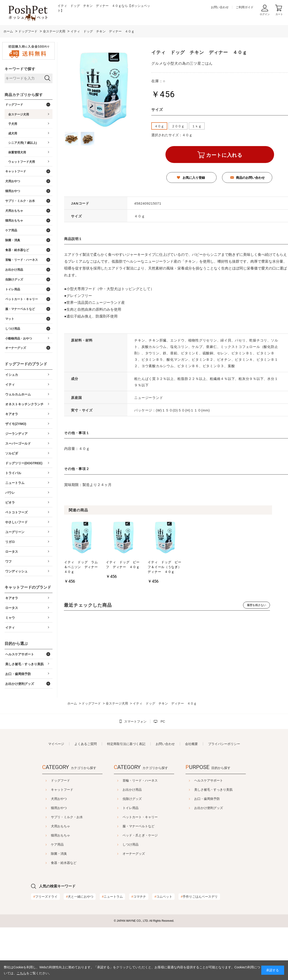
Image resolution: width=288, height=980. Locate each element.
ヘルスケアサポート (220, 780)
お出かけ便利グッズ (220, 808)
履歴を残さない (257, 605)
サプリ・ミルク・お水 (55, 817)
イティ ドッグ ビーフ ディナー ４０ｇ (123, 565)
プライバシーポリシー (224, 744)
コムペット (163, 897)
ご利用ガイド (245, 7)
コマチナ (139, 897)
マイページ (56, 744)
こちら (21, 973)
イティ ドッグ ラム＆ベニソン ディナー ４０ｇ (82, 567)
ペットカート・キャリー (140, 817)
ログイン (265, 14)
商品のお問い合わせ (250, 178)
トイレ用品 (131, 808)
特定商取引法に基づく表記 (126, 744)
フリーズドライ (45, 897)
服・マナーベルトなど (139, 826)
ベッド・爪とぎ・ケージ (140, 835)
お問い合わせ (220, 7)
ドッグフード (49, 780)
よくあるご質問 (86, 744)
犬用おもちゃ (49, 826)
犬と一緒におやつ (80, 897)
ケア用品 (46, 844)
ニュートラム (113, 897)
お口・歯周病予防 (218, 799)
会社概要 (191, 744)
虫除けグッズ (132, 799)
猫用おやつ (47, 808)
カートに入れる (224, 155)
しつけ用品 (131, 844)
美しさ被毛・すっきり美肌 (225, 790)
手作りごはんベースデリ (199, 897)
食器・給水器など (52, 863)
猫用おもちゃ (49, 835)
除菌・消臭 (47, 854)
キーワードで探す (20, 69)
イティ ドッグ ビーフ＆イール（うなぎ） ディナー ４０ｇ (165, 567)
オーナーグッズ (134, 854)
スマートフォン (135, 721)
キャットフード (51, 790)
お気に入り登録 (194, 178)
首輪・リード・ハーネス (140, 780)
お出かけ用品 (132, 790)
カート (279, 14)
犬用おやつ (47, 799)
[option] (82, 553)
